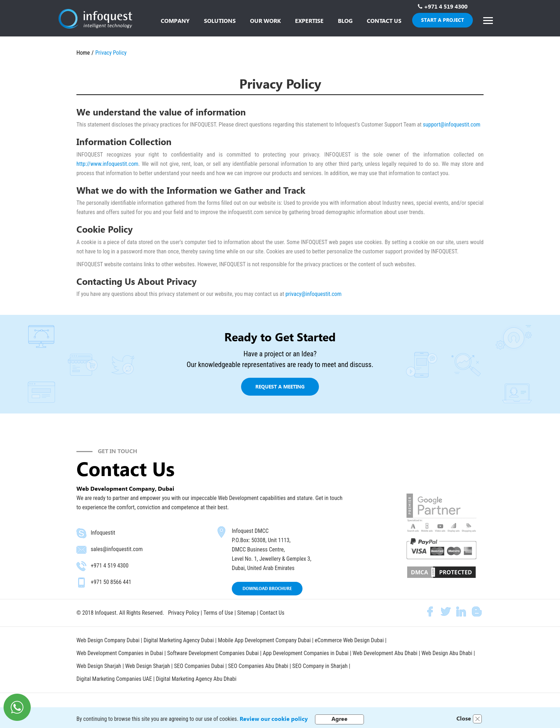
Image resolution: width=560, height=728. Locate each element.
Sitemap (246, 613)
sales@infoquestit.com (117, 549)
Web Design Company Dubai (108, 640)
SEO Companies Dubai (199, 665)
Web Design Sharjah (99, 665)
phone (81, 566)
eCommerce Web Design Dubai (350, 640)
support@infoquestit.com (452, 125)
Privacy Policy (184, 613)
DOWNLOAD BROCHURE (267, 588)
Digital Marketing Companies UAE (115, 677)
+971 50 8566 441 (111, 582)
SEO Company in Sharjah (321, 665)
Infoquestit (103, 533)
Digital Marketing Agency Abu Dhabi (196, 677)
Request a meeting (280, 387)
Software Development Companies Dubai (214, 652)
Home (83, 53)
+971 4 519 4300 (446, 6)
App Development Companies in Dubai (306, 652)
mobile (81, 583)
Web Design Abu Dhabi (448, 652)
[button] (220, 21)
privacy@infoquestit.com (313, 294)
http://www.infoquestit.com (107, 164)
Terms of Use (218, 613)
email (81, 550)
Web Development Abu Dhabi (386, 652)
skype (81, 533)
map (221, 532)
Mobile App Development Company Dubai (265, 640)
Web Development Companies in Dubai (120, 652)
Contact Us (272, 613)
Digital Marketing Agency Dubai (179, 640)
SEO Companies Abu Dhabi (258, 665)
